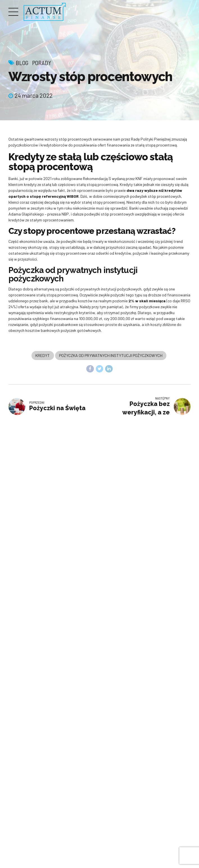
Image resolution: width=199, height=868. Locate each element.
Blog (22, 63)
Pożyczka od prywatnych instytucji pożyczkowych (111, 356)
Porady (42, 63)
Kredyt (43, 356)
